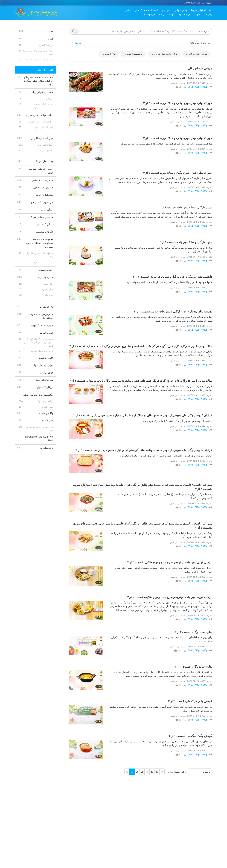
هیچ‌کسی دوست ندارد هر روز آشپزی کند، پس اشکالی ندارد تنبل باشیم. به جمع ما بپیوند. (167, 144)
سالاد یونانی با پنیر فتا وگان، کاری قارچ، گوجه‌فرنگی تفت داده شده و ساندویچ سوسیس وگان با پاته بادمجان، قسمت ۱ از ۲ (141, 381)
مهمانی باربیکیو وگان (200, 68)
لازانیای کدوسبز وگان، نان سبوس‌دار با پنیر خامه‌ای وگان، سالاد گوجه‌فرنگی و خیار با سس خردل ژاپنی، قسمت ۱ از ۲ (144, 450)
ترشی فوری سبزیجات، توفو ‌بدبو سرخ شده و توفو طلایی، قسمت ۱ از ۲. (170, 597)
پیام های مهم (185, 14)
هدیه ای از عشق (177, 83)
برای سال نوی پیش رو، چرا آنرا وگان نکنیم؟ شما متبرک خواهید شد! (177, 421)
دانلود (199, 14)
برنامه (162, 14)
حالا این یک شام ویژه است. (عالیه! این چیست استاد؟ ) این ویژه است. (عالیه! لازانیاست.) (166, 456)
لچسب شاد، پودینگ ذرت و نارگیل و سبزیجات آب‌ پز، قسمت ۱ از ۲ (173, 312)
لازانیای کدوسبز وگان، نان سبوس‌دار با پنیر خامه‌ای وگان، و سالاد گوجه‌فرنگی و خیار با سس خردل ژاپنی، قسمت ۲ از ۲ (143, 415)
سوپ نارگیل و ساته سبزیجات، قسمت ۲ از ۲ (186, 207)
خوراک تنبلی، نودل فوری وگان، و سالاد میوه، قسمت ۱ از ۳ (178, 173)
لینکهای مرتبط (198, 10)
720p (197, 87)
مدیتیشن (166, 10)
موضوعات (150, 14)
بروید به (206, 772)
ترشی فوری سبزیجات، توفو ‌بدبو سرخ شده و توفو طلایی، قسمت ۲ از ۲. (170, 562)
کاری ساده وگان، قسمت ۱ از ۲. (193, 667)
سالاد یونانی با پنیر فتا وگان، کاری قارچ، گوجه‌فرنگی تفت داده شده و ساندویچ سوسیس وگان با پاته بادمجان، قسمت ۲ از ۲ (141, 346)
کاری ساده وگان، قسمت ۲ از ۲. (193, 632)
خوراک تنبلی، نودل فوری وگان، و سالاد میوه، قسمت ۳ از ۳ (178, 103)
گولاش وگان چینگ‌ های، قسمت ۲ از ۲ (190, 701)
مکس (128, 10)
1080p (204, 87)
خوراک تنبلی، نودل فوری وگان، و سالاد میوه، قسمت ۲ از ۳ (178, 138)
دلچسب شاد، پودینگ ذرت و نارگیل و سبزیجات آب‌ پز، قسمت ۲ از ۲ (172, 277)
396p (190, 87)
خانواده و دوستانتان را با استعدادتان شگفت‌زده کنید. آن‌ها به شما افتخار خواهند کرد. (169, 282)
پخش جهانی (181, 10)
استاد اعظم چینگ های (146, 10)
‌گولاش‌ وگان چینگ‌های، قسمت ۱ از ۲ (190, 736)
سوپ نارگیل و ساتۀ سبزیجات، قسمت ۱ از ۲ (186, 242)
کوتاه (172, 14)
